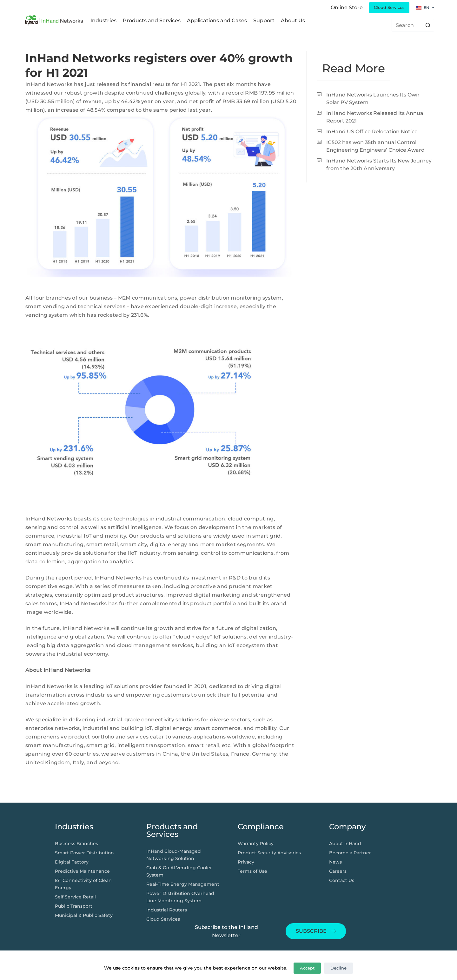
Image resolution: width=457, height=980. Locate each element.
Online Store (347, 7)
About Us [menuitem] (293, 20)
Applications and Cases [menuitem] (217, 20)
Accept (307, 968)
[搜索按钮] (428, 25)
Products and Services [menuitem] (152, 20)
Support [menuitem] (264, 20)
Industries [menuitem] (103, 20)
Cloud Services (389, 7)
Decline (338, 968)
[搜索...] (413, 25)
